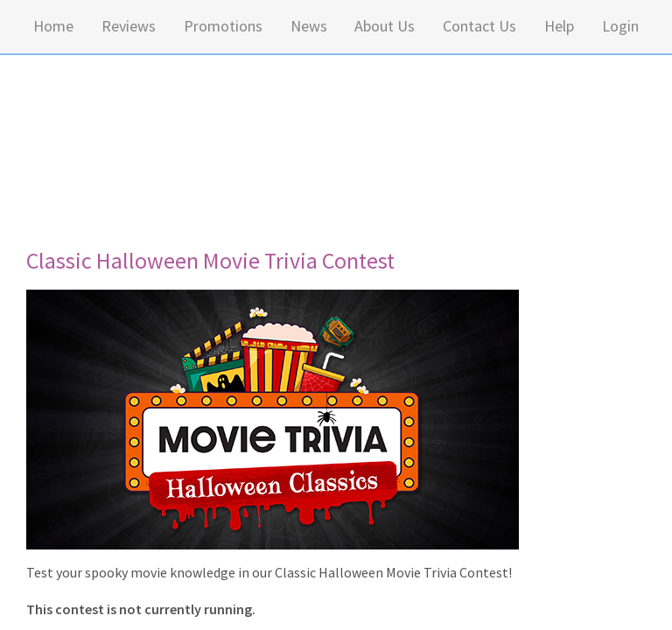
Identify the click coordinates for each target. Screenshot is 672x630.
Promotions (223, 26)
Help (559, 26)
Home (53, 26)
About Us (385, 26)
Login (620, 26)
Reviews (129, 26)
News (309, 26)
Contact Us (479, 26)
